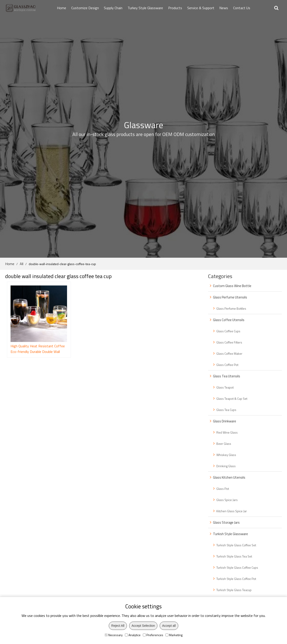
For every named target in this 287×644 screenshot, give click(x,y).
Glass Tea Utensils (227, 376)
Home (62, 8)
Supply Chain (113, 8)
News (224, 8)
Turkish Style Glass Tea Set (234, 556)
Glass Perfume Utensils (230, 297)
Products (175, 8)
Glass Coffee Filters (229, 342)
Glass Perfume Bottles (231, 308)
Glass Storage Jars (226, 522)
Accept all (169, 626)
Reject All (118, 626)
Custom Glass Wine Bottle (232, 286)
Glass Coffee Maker (229, 353)
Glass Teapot (225, 387)
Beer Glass (224, 444)
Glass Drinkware (225, 421)
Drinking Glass (226, 466)
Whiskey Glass (226, 455)
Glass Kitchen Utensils (229, 477)
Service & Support (201, 8)
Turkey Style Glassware (145, 8)
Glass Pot (223, 489)
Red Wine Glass (227, 432)
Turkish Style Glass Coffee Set (236, 545)
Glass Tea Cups (226, 410)
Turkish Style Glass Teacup (234, 590)
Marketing (174, 635)
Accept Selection (143, 626)
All (22, 264)
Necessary (114, 635)
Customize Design (85, 8)
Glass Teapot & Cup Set (232, 399)
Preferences (153, 635)
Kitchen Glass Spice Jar (232, 511)
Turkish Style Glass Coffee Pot (236, 579)
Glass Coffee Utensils (229, 320)
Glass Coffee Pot (227, 365)
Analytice (133, 635)
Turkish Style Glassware (230, 534)
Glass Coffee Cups (228, 331)
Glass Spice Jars (227, 500)
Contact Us (242, 8)
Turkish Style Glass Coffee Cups (237, 567)
